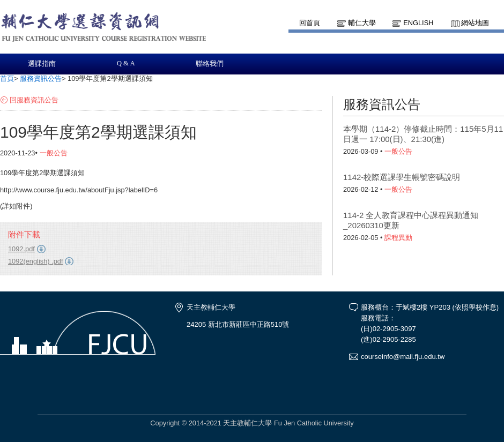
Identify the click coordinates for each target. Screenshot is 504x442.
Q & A (126, 63)
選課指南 (42, 64)
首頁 (7, 78)
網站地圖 (475, 23)
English (418, 23)
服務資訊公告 (41, 78)
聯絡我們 (210, 64)
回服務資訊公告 (34, 100)
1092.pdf (21, 249)
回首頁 (310, 23)
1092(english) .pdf (35, 261)
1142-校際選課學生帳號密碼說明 (402, 177)
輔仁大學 (362, 23)
